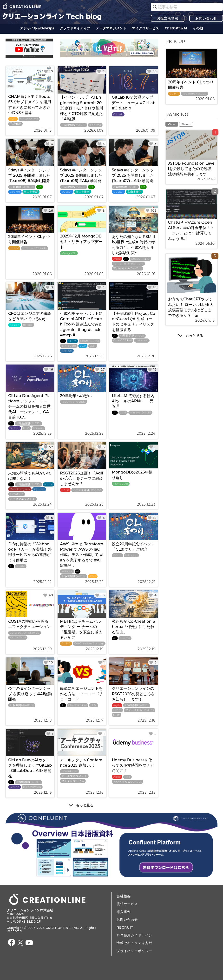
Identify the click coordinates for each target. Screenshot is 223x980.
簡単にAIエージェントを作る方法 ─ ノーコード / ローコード (81, 694)
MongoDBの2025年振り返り (132, 475)
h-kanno (142, 341)
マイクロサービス (145, 28)
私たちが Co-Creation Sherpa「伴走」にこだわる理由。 (133, 627)
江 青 (116, 715)
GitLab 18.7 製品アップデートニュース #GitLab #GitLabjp (134, 103)
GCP (83, 346)
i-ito (128, 777)
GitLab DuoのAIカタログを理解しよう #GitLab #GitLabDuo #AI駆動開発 (30, 768)
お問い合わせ (206, 18)
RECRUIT (125, 927)
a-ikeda (67, 571)
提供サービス (127, 904)
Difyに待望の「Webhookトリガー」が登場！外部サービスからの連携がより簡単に (30, 552)
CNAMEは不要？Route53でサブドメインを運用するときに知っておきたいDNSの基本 (30, 105)
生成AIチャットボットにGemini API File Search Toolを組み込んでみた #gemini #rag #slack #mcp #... (81, 324)
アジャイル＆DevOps (37, 28)
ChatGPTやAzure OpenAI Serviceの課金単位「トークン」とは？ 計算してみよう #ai (191, 230)
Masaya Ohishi (140, 413)
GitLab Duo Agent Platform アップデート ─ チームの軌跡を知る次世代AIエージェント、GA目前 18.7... (29, 407)
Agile (117, 259)
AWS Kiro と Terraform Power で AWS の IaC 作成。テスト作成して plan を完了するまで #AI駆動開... (82, 555)
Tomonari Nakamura (128, 264)
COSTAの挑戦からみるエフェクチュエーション (29, 624)
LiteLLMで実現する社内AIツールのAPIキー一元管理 (133, 401)
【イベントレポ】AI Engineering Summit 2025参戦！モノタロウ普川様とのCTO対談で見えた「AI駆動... (81, 108)
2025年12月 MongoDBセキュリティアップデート (81, 242)
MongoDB (69, 253)
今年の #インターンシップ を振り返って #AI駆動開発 (30, 694)
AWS (13, 119)
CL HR (14, 248)
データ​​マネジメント (111, 28)
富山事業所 (31, 192)
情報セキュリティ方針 (134, 943)
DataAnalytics (20, 489)
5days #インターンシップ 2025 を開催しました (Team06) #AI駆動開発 (81, 176)
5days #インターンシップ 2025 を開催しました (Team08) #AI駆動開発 (29, 176)
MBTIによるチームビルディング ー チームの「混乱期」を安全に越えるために (81, 629)
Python (67, 351)
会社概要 (124, 896)
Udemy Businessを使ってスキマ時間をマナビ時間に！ (133, 765)
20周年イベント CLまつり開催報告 (29, 239)
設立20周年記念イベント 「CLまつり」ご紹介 (133, 547)
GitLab (118, 114)
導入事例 (124, 912)
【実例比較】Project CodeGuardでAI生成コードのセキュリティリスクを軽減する (133, 322)
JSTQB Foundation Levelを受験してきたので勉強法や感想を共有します (191, 169)
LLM (93, 346)
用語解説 (15, 124)
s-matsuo (17, 494)
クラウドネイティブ (75, 28)
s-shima (95, 125)
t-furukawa (69, 771)
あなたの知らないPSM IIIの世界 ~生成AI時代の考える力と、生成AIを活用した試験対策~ (133, 245)
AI (126, 259)
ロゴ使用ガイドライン (134, 935)
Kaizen (15, 325)
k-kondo (131, 555)
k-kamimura (32, 787)
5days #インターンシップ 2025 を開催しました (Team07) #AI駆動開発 (133, 176)
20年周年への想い (76, 396)
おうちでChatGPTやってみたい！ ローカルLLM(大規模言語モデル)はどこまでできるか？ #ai (191, 307)
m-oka (28, 325)
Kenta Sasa (18, 638)
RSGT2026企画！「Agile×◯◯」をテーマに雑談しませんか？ (82, 479)
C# (40, 187)
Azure (72, 341)
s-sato (21, 566)
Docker (15, 192)
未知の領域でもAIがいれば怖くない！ (30, 476)
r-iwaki (125, 638)
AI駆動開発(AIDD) (74, 125)
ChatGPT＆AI (176, 28)
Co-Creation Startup (25, 633)
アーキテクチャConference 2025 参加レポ (81, 763)
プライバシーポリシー (134, 951)
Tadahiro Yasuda (35, 248)
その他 (198, 28)
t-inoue (38, 428)
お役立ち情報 (167, 18)
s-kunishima (29, 119)
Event (117, 555)
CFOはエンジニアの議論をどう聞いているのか (30, 316)
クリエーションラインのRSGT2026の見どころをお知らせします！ (133, 694)
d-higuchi (69, 346)
